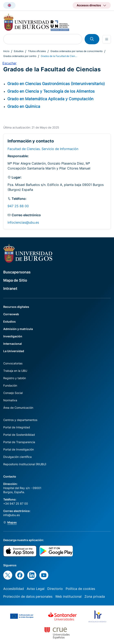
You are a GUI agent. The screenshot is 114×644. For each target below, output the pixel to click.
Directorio (55, 589)
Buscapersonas (17, 272)
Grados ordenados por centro (20, 56)
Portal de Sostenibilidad (19, 435)
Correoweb (11, 314)
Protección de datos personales (28, 596)
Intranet (10, 288)
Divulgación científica (17, 457)
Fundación (10, 385)
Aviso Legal (36, 589)
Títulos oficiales (37, 51)
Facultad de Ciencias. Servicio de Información (43, 149)
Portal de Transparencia (19, 442)
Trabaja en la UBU (15, 371)
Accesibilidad (14, 589)
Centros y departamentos (20, 420)
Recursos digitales (16, 307)
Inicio (6, 51)
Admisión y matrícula (18, 329)
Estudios (19, 51)
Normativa (10, 400)
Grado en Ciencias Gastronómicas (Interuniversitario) (56, 84)
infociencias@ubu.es (23, 222)
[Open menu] (107, 39)
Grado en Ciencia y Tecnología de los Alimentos (51, 91)
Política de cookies (80, 589)
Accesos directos (89, 5)
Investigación (13, 336)
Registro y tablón (15, 378)
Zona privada (95, 596)
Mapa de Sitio (15, 280)
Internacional (13, 344)
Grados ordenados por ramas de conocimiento (76, 51)
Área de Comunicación (18, 408)
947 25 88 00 (18, 206)
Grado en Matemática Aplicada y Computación (50, 99)
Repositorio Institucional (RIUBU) (25, 464)
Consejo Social (13, 393)
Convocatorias (13, 363)
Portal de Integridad (17, 427)
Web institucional (68, 596)
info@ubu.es (12, 515)
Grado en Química (24, 106)
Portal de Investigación (19, 449)
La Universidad (14, 351)
